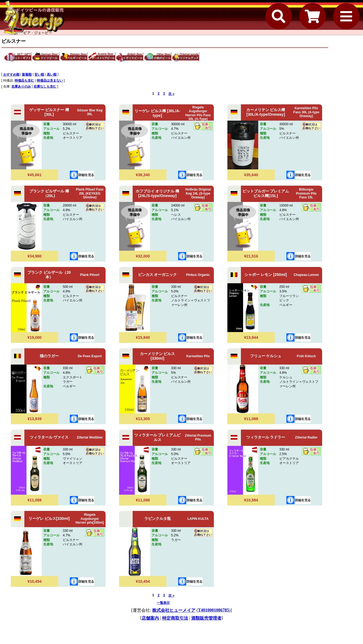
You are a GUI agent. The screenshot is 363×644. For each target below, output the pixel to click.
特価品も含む (24, 80)
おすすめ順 (11, 75)
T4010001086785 (213, 610)
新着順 (27, 75)
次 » (171, 94)
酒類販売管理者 (206, 618)
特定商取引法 (175, 618)
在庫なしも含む (45, 86)
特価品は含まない (50, 80)
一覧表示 (163, 603)
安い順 (39, 75)
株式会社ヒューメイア (174, 610)
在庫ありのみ (21, 86)
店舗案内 (150, 618)
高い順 (52, 75)
